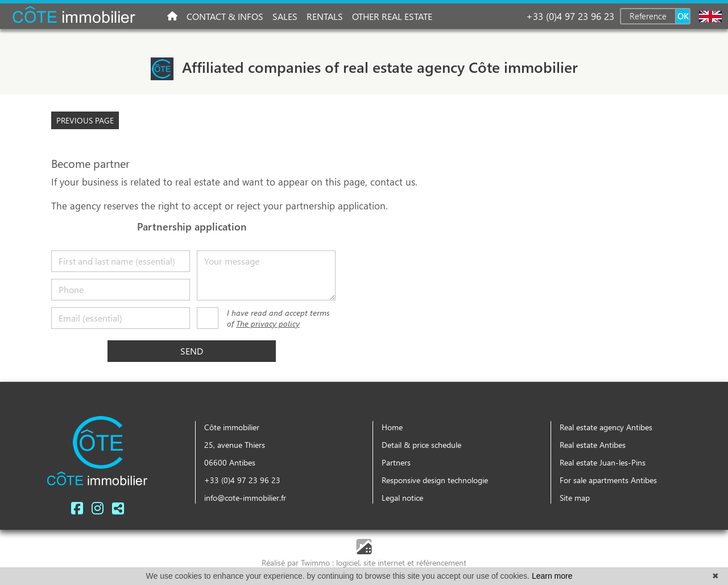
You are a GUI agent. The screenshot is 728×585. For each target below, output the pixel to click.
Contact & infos (225, 16)
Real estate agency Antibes (606, 427)
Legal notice (402, 498)
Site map (575, 498)
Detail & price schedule (421, 445)
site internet (385, 563)
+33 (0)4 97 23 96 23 (570, 16)
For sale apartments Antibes (608, 480)
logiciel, (350, 563)
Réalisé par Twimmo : (298, 563)
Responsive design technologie (435, 480)
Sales (285, 16)
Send (192, 351)
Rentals (325, 16)
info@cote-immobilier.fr (245, 498)
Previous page (85, 120)
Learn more (552, 576)
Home (392, 427)
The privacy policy (268, 324)
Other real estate (392, 16)
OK (683, 16)
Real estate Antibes (593, 445)
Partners (396, 462)
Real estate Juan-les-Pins (603, 462)
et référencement (437, 563)
